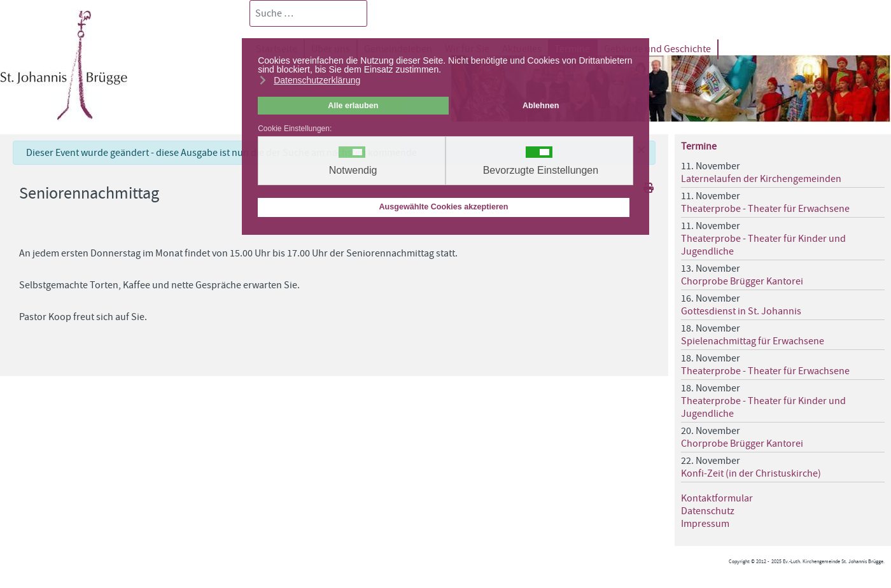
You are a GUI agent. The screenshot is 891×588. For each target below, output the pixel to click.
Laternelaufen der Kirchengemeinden (761, 179)
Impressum (705, 524)
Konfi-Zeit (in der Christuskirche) (751, 473)
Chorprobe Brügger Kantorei (742, 281)
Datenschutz (708, 511)
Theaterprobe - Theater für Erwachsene (765, 209)
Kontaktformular (717, 498)
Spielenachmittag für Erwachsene (753, 341)
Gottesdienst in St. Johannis (741, 311)
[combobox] (308, 13)
